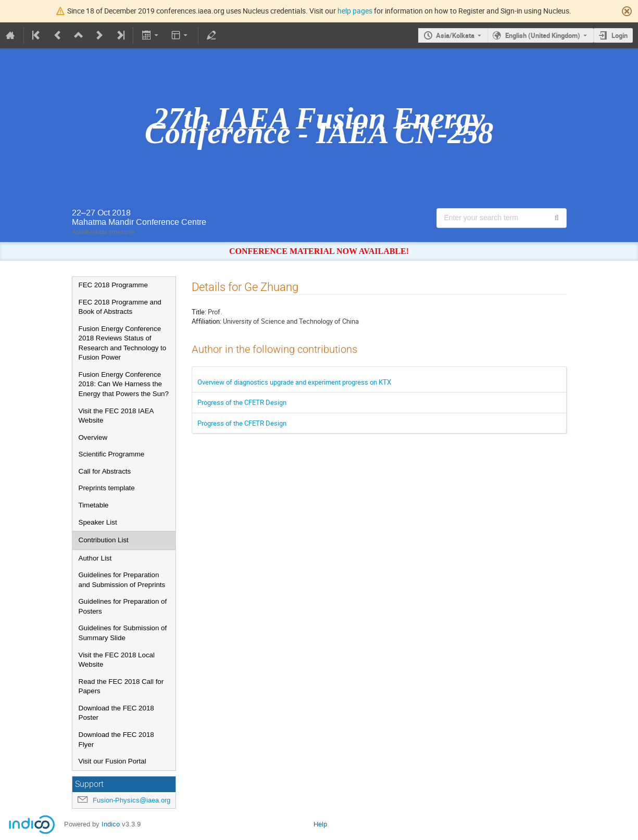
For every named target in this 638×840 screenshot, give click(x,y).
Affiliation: (207, 321)
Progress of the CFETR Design (242, 402)
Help (320, 824)
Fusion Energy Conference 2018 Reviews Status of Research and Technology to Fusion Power (123, 343)
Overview (93, 437)
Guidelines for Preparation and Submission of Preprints (122, 580)
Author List (95, 558)
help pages (355, 11)
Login (620, 35)
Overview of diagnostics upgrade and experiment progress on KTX (294, 382)
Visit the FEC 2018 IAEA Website (116, 416)
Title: (199, 312)
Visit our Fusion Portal (112, 761)
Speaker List (98, 522)
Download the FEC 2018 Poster (116, 713)
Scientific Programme (112, 454)
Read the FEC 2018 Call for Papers (121, 686)
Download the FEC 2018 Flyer (116, 740)
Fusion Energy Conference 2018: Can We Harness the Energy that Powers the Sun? (124, 384)
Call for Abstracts (105, 471)
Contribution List (104, 540)
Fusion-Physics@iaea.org (132, 800)
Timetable (94, 505)
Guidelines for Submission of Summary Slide (123, 633)
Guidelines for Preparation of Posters (123, 606)
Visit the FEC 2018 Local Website (117, 660)
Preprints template (107, 488)
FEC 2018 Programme (113, 285)
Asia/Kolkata (455, 35)
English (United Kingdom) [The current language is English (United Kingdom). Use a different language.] (543, 35)
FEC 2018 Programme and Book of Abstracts (120, 307)
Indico (111, 824)
